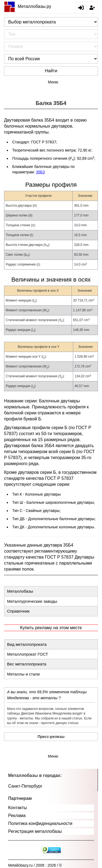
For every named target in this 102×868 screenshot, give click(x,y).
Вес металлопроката (27, 664)
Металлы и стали (23, 674)
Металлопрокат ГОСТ (28, 654)
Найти (51, 71)
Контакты (18, 808)
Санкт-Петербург (25, 786)
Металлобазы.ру (28, 6)
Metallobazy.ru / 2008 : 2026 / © (35, 865)
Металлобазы (20, 591)
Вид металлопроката (27, 644)
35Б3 (40, 172)
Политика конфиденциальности (40, 823)
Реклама (17, 816)
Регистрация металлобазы (35, 831)
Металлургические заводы (32, 601)
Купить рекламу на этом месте (51, 628)
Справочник (18, 611)
